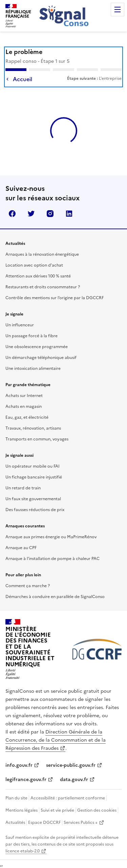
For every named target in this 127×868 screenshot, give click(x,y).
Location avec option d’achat (34, 265)
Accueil (23, 79)
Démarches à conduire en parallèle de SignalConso (55, 597)
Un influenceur (20, 325)
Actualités (15, 822)
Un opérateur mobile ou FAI (33, 466)
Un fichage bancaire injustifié (34, 477)
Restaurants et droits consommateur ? (43, 287)
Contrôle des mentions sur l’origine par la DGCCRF (55, 298)
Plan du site (16, 798)
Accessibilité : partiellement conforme (68, 798)
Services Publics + (81, 822)
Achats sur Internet (24, 396)
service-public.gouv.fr (71, 765)
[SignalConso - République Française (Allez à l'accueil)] (18, 15)
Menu (118, 10)
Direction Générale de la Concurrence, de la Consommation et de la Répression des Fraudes (56, 740)
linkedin (69, 214)
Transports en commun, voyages (37, 439)
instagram (50, 214)
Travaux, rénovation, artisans (33, 428)
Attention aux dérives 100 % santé (38, 276)
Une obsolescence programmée (37, 347)
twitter (31, 214)
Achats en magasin (24, 406)
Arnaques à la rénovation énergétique (42, 254)
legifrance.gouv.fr (26, 780)
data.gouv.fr (74, 780)
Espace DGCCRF (44, 822)
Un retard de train (23, 488)
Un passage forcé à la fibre (31, 336)
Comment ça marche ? (28, 586)
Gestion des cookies (97, 810)
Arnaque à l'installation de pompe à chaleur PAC (52, 559)
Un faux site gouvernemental (33, 499)
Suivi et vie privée (57, 810)
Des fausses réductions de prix (35, 510)
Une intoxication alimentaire (33, 368)
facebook (12, 214)
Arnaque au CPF (21, 548)
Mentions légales (22, 810)
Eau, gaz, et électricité (27, 417)
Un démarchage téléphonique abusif (41, 358)
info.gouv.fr (19, 765)
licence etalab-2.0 (23, 851)
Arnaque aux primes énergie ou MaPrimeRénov (51, 537)
